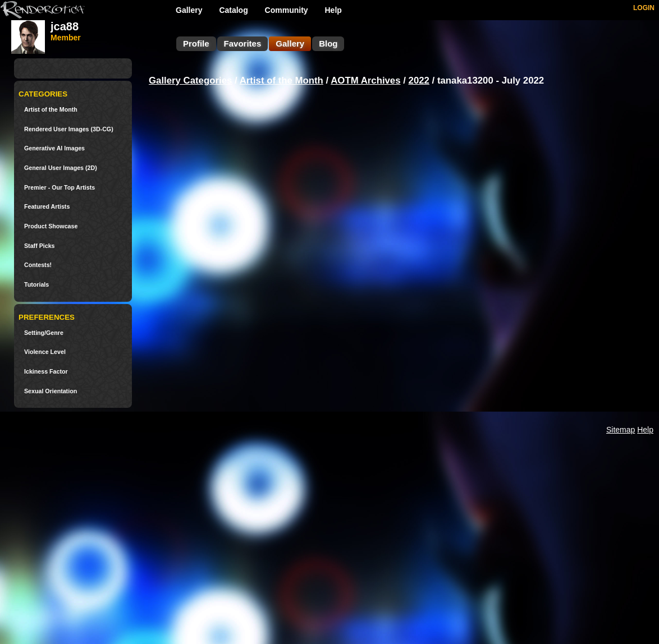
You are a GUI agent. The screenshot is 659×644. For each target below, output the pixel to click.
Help (333, 10)
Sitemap (621, 430)
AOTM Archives (365, 81)
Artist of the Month (51, 110)
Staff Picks (40, 246)
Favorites (243, 43)
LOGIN (644, 8)
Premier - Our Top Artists (60, 188)
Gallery (189, 10)
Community (287, 10)
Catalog (233, 10)
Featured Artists (47, 207)
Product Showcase (51, 226)
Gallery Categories (190, 81)
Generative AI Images (54, 148)
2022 (419, 81)
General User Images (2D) (61, 168)
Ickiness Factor (46, 372)
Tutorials (36, 285)
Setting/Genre (44, 333)
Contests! (38, 265)
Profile (196, 43)
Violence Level (45, 352)
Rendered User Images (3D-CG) (69, 129)
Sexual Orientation (51, 391)
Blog (328, 43)
